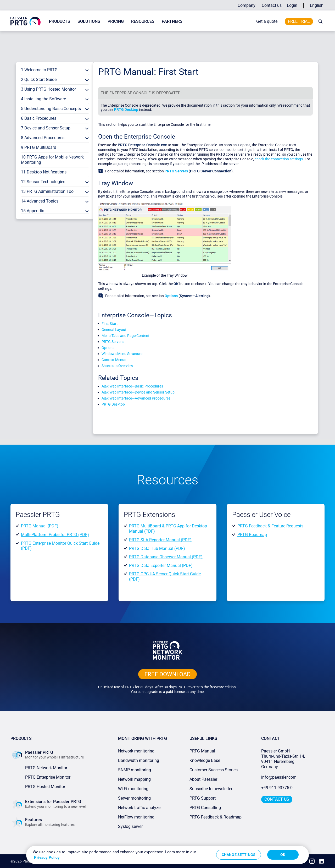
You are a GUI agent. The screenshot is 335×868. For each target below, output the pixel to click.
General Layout (114, 330)
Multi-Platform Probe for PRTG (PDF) (55, 535)
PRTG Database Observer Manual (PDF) (166, 557)
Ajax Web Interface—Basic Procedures (132, 386)
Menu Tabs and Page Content (125, 336)
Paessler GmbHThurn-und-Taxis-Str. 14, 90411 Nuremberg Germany (284, 759)
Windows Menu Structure (122, 354)
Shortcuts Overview (117, 366)
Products (60, 21)
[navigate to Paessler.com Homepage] (26, 24)
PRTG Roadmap (252, 535)
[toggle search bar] (319, 21)
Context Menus (114, 360)
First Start (110, 324)
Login (292, 5)
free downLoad (167, 674)
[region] (167, 855)
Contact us (272, 5)
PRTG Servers (176, 171)
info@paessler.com (279, 777)
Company (247, 5)
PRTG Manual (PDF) (40, 526)
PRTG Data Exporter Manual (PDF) (161, 565)
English (317, 5)
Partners (172, 21)
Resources (143, 21)
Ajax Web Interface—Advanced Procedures (136, 398)
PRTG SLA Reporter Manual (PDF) (160, 540)
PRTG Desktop (126, 110)
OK (283, 855)
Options (171, 296)
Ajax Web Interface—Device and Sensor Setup (138, 392)
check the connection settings (279, 159)
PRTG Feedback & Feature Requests (270, 526)
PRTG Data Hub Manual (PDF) (157, 548)
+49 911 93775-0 (277, 788)
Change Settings (239, 855)
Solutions (89, 21)
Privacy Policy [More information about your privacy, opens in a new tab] (47, 858)
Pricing (116, 21)
